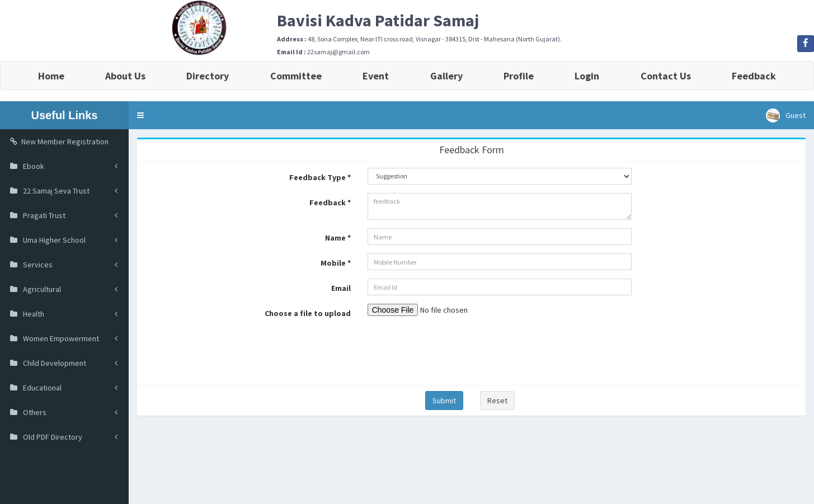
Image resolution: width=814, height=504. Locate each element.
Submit (444, 401)
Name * (338, 238)
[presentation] (453, 349)
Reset (497, 401)
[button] (140, 115)
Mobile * (336, 263)
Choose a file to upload (308, 313)
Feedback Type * (320, 177)
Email (341, 288)
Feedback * (330, 202)
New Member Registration (59, 142)
